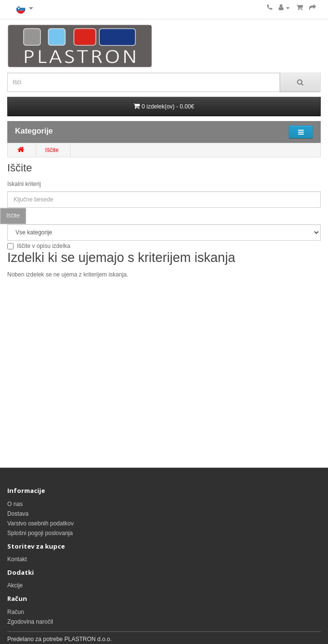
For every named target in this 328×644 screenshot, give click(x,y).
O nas (15, 504)
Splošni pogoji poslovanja (40, 533)
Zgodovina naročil (30, 622)
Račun (16, 612)
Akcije (15, 585)
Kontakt (17, 559)
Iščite (52, 150)
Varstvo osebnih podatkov (40, 523)
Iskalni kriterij (24, 184)
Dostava (18, 514)
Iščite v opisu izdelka (39, 246)
